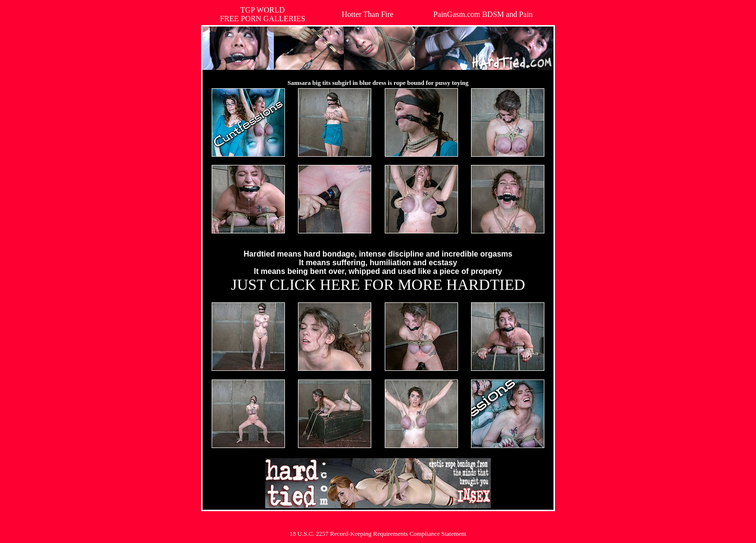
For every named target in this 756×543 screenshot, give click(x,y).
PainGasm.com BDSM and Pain (483, 14)
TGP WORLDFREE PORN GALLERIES (263, 14)
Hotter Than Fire (368, 14)
